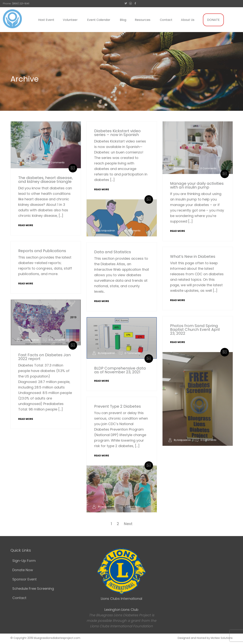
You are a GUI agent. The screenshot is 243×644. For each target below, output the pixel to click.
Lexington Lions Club (121, 610)
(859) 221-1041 (21, 4)
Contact (166, 20)
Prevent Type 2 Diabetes (118, 406)
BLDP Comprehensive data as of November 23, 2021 (120, 370)
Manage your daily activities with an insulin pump (197, 185)
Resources (143, 20)
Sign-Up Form (24, 561)
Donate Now (23, 570)
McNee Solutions (222, 638)
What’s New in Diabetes (193, 256)
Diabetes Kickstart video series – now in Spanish (117, 133)
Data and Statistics (113, 252)
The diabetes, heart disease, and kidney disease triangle (45, 180)
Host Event (46, 20)
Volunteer (70, 20)
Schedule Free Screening (33, 589)
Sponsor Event (24, 579)
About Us (188, 20)
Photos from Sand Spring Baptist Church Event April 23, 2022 (195, 329)
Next (128, 524)
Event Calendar (99, 20)
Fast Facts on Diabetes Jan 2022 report (44, 357)
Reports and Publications (42, 251)
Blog (123, 20)
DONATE (213, 20)
